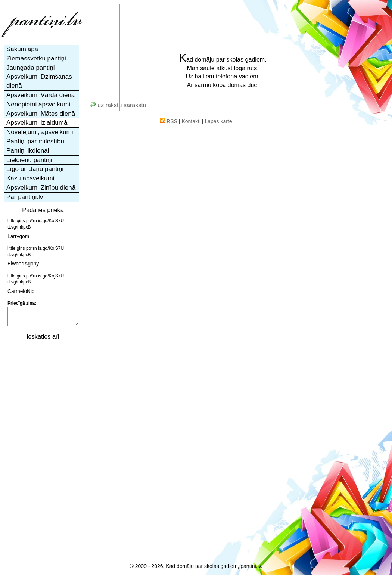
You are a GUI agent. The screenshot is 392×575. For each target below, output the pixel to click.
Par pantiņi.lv (25, 197)
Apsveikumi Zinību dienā (41, 188)
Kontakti (191, 121)
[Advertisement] (42, 457)
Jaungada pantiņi (31, 68)
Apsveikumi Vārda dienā (41, 95)
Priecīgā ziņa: (22, 303)
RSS (172, 121)
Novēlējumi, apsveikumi (40, 132)
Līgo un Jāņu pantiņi (35, 169)
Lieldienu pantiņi (29, 160)
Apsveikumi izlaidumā (37, 123)
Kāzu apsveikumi (30, 178)
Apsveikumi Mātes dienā (41, 114)
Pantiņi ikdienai (28, 151)
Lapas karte (218, 121)
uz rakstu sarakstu (118, 105)
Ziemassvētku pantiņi (36, 58)
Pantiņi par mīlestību (35, 141)
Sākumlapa (22, 49)
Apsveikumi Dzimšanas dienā (39, 81)
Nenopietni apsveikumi (38, 104)
